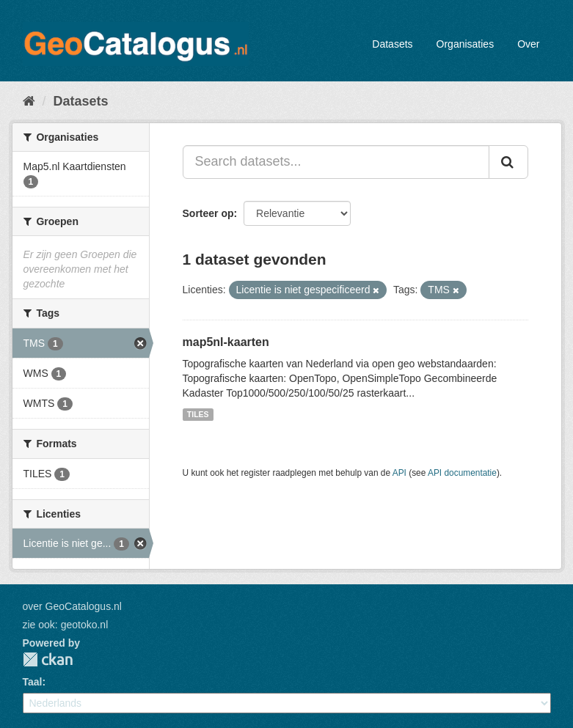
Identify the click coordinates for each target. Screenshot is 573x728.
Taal (33, 682)
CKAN (48, 659)
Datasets (392, 44)
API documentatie (462, 473)
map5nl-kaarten (226, 342)
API (399, 473)
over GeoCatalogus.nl (72, 606)
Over (528, 44)
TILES (198, 414)
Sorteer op (208, 213)
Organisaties (466, 44)
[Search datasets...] (336, 162)
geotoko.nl (85, 625)
